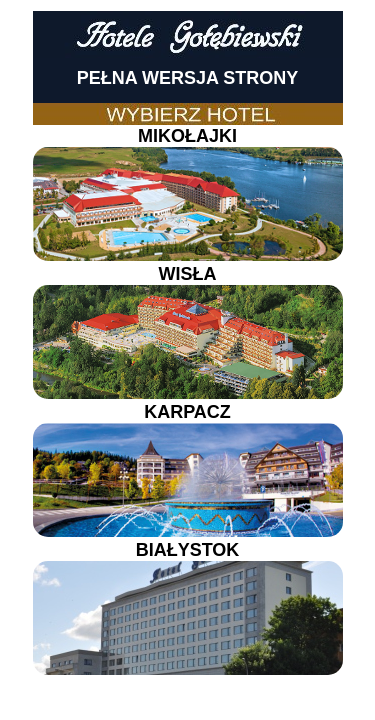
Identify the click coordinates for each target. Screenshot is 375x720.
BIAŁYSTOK (188, 607)
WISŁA (188, 331)
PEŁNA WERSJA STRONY (188, 78)
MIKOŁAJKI (188, 193)
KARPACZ (188, 469)
